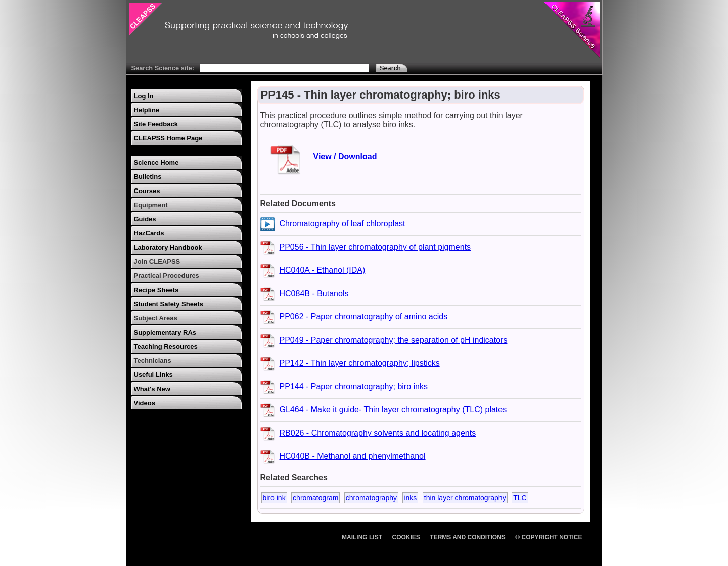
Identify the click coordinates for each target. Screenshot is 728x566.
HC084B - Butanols (314, 293)
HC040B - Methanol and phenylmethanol (353, 456)
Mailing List (362, 537)
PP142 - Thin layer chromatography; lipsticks (360, 363)
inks (410, 498)
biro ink (274, 498)
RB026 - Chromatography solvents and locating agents (378, 433)
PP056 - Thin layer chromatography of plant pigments (375, 247)
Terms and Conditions (468, 537)
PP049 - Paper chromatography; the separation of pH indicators (394, 340)
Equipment (151, 205)
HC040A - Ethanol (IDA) (323, 270)
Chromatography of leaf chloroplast (343, 224)
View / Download (345, 156)
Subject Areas (156, 318)
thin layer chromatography (465, 498)
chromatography (371, 498)
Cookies (406, 537)
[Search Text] (284, 68)
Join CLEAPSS (157, 262)
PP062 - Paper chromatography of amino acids (364, 317)
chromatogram (315, 498)
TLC (520, 498)
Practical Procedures (167, 276)
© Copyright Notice (549, 537)
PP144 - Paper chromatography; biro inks (354, 386)
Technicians (153, 361)
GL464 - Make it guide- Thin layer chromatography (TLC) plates (393, 410)
